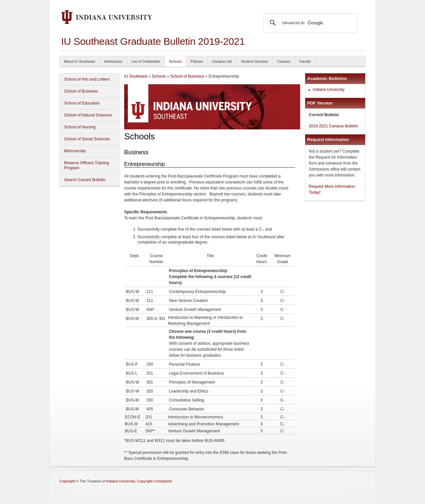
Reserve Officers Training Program (86, 165)
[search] (309, 23)
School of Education (82, 103)
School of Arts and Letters (87, 79)
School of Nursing (80, 127)
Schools (175, 61)
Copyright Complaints (154, 481)
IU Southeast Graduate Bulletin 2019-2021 (153, 41)
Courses (284, 61)
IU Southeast (136, 76)
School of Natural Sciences (88, 115)
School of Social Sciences (87, 139)
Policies (197, 61)
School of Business (81, 91)
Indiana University (329, 90)
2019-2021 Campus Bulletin (333, 126)
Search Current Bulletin (85, 180)
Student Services (255, 61)
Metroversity (75, 151)
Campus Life (222, 61)
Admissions (113, 61)
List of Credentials (146, 61)
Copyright (67, 481)
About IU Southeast (80, 61)
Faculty (305, 61)
